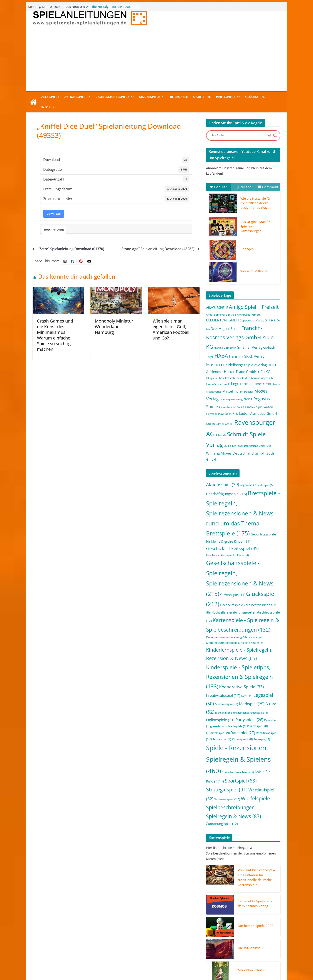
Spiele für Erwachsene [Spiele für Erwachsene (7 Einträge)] (238, 772)
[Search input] (238, 135)
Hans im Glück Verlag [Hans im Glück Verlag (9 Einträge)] (247, 356)
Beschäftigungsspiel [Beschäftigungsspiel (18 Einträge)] (226, 494)
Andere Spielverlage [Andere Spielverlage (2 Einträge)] (218, 315)
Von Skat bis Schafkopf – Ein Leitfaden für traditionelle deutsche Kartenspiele (256, 877)
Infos (46, 107)
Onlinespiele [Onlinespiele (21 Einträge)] (220, 720)
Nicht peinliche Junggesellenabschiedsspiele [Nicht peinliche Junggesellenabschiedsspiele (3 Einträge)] (241, 713)
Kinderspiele (150, 97)
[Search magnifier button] (275, 135)
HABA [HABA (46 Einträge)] (221, 356)
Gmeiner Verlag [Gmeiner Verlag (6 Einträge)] (250, 347)
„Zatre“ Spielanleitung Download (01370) (68, 249)
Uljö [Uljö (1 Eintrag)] (269, 446)
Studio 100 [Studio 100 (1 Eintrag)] (230, 446)
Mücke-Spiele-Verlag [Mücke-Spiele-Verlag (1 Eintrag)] (231, 400)
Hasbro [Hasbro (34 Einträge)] (214, 364)
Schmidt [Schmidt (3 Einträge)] (221, 435)
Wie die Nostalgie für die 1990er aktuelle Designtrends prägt (109, 9)
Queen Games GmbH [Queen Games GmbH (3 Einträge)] (220, 424)
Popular (218, 187)
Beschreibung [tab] (54, 229)
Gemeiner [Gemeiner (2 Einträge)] (230, 348)
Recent (243, 187)
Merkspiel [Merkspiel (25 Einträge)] (252, 704)
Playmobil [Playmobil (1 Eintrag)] (212, 414)
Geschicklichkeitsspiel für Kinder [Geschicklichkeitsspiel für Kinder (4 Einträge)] (227, 555)
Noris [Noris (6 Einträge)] (248, 399)
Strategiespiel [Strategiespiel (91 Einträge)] (227, 789)
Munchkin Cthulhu (252, 970)
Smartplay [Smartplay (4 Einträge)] (262, 739)
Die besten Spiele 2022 (256, 926)
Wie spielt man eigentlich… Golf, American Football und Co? (171, 329)
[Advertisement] (156, 58)
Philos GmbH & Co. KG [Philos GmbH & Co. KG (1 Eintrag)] (232, 407)
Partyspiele (226, 97)
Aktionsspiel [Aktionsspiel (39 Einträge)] (223, 484)
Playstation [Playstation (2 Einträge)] (225, 414)
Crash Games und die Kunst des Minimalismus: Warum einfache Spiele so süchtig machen (55, 335)
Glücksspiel (255, 97)
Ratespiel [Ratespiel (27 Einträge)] (243, 733)
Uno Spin (247, 249)
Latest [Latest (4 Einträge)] (247, 696)
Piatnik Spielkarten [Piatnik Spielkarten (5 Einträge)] (259, 407)
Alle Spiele (50, 97)
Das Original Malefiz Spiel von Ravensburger (255, 226)
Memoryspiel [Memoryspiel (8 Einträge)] (226, 704)
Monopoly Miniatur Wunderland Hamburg (114, 327)
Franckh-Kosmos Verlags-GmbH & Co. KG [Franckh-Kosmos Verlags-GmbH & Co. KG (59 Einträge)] (241, 337)
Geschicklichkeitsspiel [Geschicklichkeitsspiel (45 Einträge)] (232, 548)
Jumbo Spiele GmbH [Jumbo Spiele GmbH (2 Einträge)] (218, 384)
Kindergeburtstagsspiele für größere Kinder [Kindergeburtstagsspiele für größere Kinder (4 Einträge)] (234, 637)
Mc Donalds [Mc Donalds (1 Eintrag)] (247, 392)
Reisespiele (179, 97)
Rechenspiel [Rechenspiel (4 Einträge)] (222, 739)
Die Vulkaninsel (250, 948)
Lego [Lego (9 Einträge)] (235, 384)
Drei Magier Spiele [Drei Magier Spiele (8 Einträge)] (226, 329)
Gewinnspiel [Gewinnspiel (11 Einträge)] (233, 595)
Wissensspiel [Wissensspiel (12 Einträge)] (227, 799)
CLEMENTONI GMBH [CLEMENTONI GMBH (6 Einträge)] (222, 320)
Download (54, 214)
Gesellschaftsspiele (112, 97)
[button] (88, 97)
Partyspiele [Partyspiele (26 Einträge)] (249, 720)
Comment (268, 187)
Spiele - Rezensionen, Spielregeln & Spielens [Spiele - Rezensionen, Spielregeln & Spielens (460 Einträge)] (238, 759)
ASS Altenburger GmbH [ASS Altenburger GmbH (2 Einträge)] (246, 315)
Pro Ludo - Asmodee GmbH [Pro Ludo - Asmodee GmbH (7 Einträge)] (255, 413)
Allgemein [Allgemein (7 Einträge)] (248, 485)
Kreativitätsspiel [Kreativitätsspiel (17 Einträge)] (223, 695)
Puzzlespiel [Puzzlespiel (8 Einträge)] (257, 726)
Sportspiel (202, 97)
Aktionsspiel (75, 97)
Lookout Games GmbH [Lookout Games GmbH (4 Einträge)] (256, 384)
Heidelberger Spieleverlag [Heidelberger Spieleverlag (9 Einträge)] (245, 365)
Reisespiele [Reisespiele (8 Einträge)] (242, 739)
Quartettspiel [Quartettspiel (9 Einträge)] (218, 733)
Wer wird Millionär (254, 271)
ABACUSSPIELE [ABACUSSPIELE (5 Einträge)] (217, 308)
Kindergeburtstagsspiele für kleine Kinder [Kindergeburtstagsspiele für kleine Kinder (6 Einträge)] (235, 643)
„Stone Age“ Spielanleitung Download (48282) (160, 249)
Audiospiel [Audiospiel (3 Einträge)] (265, 485)
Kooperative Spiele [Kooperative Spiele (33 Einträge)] (241, 687)
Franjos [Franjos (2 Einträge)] (218, 348)
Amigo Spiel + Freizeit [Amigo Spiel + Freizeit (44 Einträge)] (254, 307)
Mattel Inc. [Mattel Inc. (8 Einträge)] (231, 391)
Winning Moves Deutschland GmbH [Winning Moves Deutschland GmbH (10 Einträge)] (236, 453)
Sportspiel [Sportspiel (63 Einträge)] (241, 781)
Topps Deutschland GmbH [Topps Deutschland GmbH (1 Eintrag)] (251, 446)
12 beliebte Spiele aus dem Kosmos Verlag (255, 904)
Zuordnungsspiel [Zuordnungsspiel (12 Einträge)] (222, 824)
